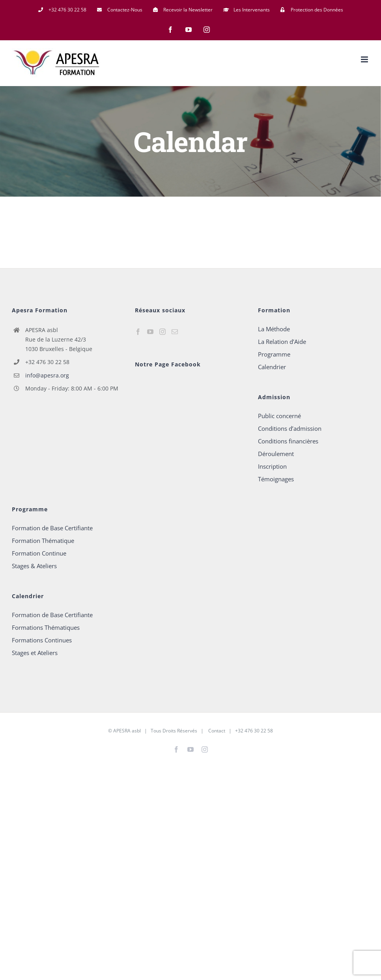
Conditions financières (288, 441)
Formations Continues (42, 640)
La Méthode (274, 329)
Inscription (272, 466)
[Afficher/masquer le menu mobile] (365, 59)
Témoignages (276, 479)
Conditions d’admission (290, 428)
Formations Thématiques (46, 627)
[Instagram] (162, 332)
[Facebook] (138, 332)
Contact (216, 731)
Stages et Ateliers (35, 653)
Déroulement (276, 454)
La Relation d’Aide (282, 342)
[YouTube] (150, 332)
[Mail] (175, 332)
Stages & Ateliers (34, 566)
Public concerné (279, 416)
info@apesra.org (47, 375)
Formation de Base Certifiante (52, 528)
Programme (274, 354)
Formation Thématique (43, 541)
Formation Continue (39, 553)
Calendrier (272, 367)
